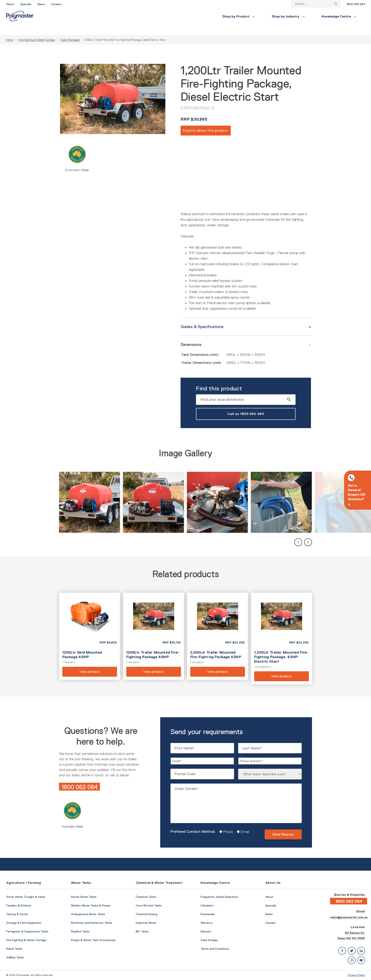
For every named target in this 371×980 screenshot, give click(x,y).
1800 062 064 (356, 4)
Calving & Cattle (17, 904)
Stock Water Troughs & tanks (26, 887)
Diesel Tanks (14, 939)
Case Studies (209, 930)
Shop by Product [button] (66, 16)
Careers (56, 4)
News (41, 4)
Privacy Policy (356, 965)
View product (90, 626)
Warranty (207, 913)
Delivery (206, 922)
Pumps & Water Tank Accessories (93, 930)
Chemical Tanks (146, 887)
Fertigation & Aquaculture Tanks (27, 922)
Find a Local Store (346, 16)
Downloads (208, 904)
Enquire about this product (206, 121)
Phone (227, 822)
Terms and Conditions (215, 939)
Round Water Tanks (84, 887)
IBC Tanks (142, 922)
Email (243, 822)
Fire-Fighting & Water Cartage (37, 30)
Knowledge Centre (166, 16)
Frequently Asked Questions (219, 887)
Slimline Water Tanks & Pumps (91, 896)
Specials (26, 4)
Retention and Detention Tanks (92, 913)
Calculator (207, 896)
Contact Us (311, 16)
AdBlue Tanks (15, 947)
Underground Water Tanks (88, 904)
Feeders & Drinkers (19, 896)
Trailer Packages (70, 30)
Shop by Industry (115, 16)
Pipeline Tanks (80, 922)
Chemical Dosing (147, 904)
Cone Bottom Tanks (149, 896)
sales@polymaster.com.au (349, 907)
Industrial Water (146, 913)
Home (10, 30)
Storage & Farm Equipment (24, 913)
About (10, 4)
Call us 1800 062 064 (246, 404)
